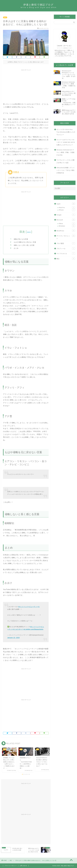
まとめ (16, 248)
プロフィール (66, 248)
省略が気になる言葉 (21, 239)
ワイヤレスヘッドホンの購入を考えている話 (65, 161)
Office (67, 224)
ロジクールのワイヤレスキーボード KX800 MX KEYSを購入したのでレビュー (66, 142)
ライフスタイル (66, 253)
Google (66, 215)
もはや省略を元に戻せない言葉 (25, 242)
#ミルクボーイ (18, 629)
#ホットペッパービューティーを (29, 607)
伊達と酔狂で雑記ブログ (38, 6)
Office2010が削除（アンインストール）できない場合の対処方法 (66, 170)
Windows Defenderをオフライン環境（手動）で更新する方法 (65, 152)
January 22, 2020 (13, 638)
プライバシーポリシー (11, 866)
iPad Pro (67, 208)
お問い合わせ (23, 866)
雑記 (5, 17)
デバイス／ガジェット (66, 237)
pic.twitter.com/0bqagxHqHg (33, 629)
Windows (67, 226)
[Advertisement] (26, 86)
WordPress (66, 231)
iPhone (67, 210)
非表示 (29, 232)
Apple (66, 204)
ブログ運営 (66, 243)
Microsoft (66, 220)
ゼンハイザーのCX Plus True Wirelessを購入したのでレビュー (66, 132)
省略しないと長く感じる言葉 (24, 245)
